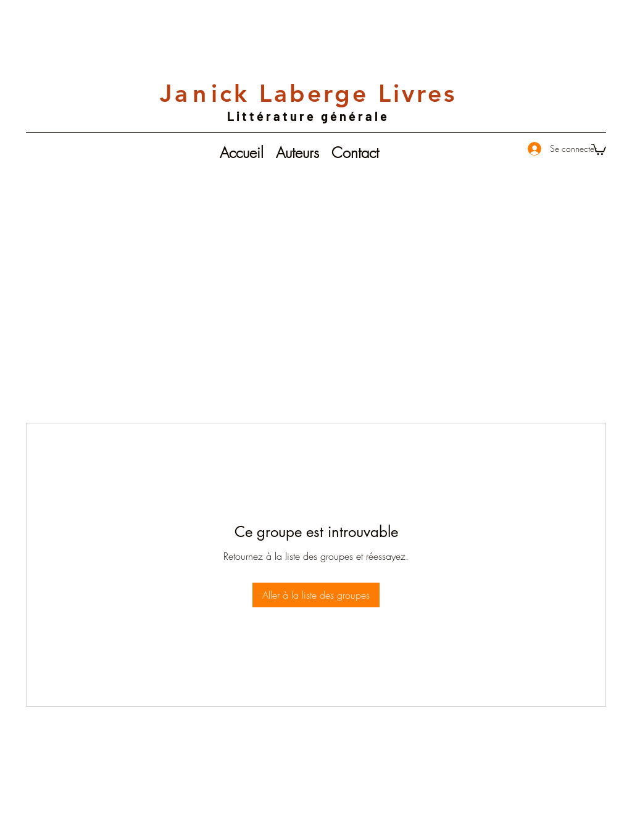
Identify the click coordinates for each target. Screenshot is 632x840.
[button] (599, 149)
